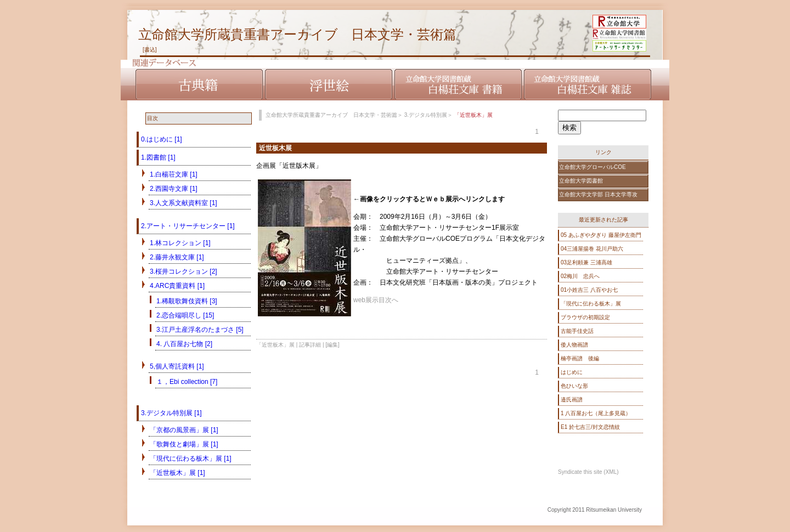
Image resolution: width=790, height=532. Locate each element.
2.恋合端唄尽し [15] (185, 315)
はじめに (572, 372)
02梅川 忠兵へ (580, 276)
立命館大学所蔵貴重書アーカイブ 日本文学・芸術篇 (297, 34)
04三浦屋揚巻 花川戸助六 (592, 249)
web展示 (366, 300)
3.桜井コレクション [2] (184, 271)
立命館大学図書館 (581, 181)
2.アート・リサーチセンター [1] (188, 226)
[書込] (150, 50)
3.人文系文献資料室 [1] (184, 203)
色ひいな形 (574, 386)
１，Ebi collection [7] (187, 382)
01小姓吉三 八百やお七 (589, 290)
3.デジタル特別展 (426, 115)
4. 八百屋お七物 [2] (184, 344)
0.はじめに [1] (162, 139)
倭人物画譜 (574, 345)
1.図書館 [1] (158, 157)
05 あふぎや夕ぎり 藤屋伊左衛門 (601, 235)
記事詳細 (310, 345)
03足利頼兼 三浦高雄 (586, 262)
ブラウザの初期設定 (585, 317)
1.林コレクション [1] (180, 243)
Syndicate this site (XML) (588, 472)
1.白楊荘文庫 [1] (174, 174)
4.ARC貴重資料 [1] (177, 286)
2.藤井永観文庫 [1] (177, 257)
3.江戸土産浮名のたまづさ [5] (200, 330)
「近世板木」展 (275, 345)
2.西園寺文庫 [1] (174, 189)
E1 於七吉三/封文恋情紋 (590, 427)
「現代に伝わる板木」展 (591, 304)
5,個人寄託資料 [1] (177, 366)
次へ (392, 300)
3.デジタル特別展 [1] (171, 413)
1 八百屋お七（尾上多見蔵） (596, 413)
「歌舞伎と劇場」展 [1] (184, 444)
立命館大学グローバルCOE (592, 167)
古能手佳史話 (577, 331)
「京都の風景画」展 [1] (184, 430)
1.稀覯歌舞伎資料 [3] (187, 301)
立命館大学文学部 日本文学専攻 (598, 194)
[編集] (332, 345)
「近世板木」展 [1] (177, 473)
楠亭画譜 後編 (580, 358)
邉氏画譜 (572, 400)
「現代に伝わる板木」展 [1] (191, 459)
